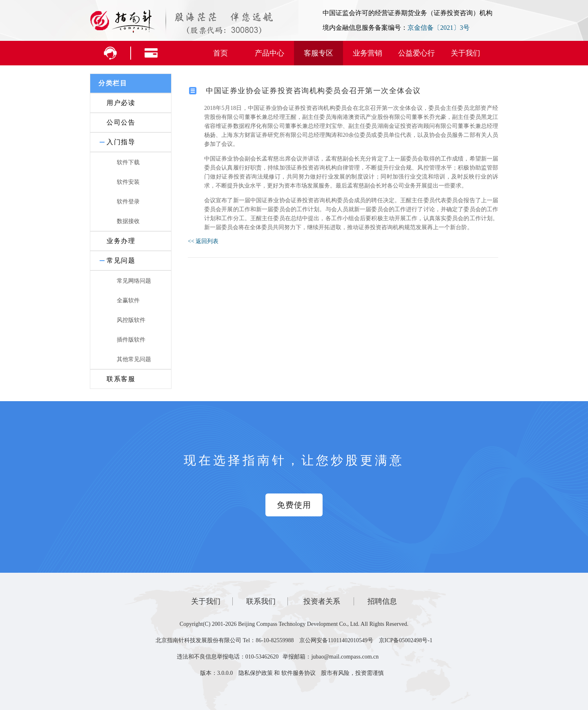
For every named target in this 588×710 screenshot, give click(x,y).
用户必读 (121, 103)
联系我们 (261, 601)
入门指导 (121, 142)
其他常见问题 (134, 359)
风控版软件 (131, 320)
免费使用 (294, 505)
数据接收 (128, 221)
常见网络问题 (134, 281)
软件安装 (128, 182)
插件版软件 (131, 340)
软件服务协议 (298, 673)
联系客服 (121, 379)
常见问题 (121, 260)
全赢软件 (128, 300)
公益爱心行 (416, 53)
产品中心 (269, 53)
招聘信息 (382, 601)
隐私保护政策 (256, 673)
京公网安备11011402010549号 (336, 640)
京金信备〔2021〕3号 (439, 28)
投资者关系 (322, 601)
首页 (220, 53)
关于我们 (465, 53)
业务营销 (367, 53)
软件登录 (128, 202)
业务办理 (121, 241)
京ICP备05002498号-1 (406, 640)
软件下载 (128, 162)
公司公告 (121, 122)
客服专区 (318, 53)
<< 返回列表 (203, 241)
